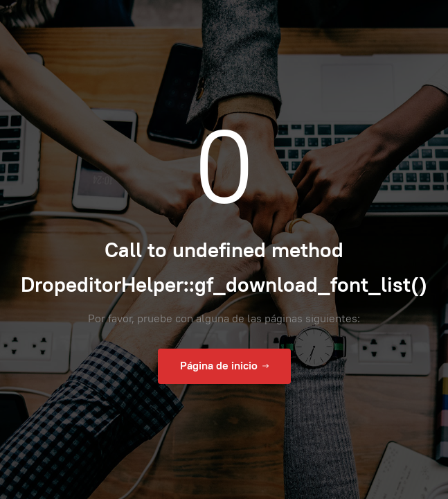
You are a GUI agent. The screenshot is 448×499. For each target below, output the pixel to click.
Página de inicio (224, 366)
